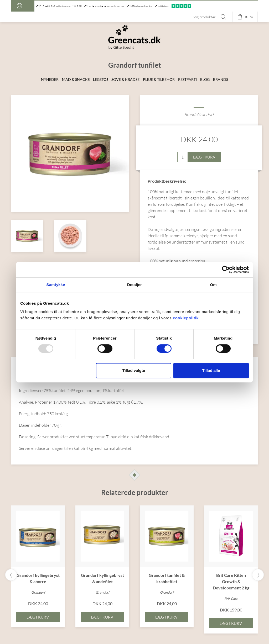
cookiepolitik (186, 318)
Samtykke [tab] (56, 285)
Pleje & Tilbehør (159, 79)
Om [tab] (213, 285)
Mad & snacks (76, 79)
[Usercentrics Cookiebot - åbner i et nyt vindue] (226, 270)
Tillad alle (211, 370)
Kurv (249, 17)
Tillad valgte (134, 370)
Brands (221, 79)
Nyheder (50, 79)
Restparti (187, 79)
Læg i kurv (204, 157)
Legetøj (100, 79)
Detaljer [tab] (134, 285)
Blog (205, 79)
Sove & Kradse (125, 79)
